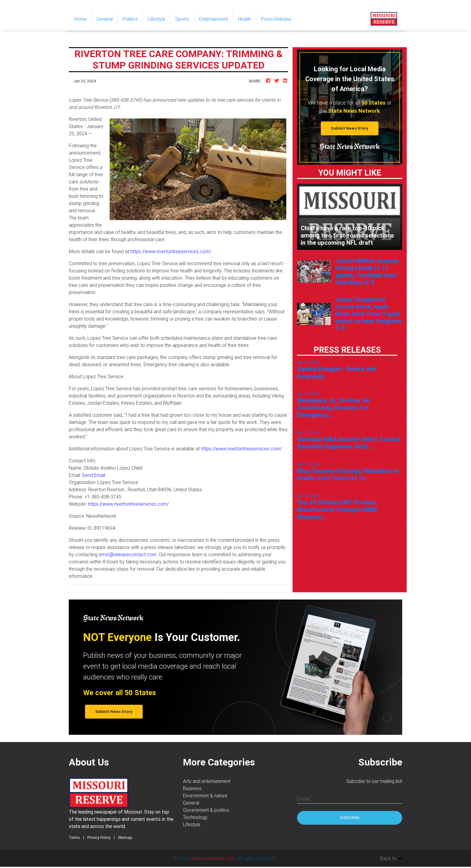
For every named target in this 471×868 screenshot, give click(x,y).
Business (192, 788)
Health (245, 19)
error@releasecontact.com (128, 554)
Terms (74, 837)
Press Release (276, 19)
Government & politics (206, 810)
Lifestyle (156, 19)
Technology (195, 817)
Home (83, 18)
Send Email (94, 475)
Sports (182, 19)
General (105, 19)
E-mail (303, 799)
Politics (130, 19)
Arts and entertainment (207, 781)
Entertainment (214, 19)
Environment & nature (205, 796)
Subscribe (350, 818)
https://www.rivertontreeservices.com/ (171, 251)
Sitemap (125, 837)
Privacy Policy (99, 837)
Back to (391, 858)
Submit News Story (350, 128)
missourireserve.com (213, 858)
